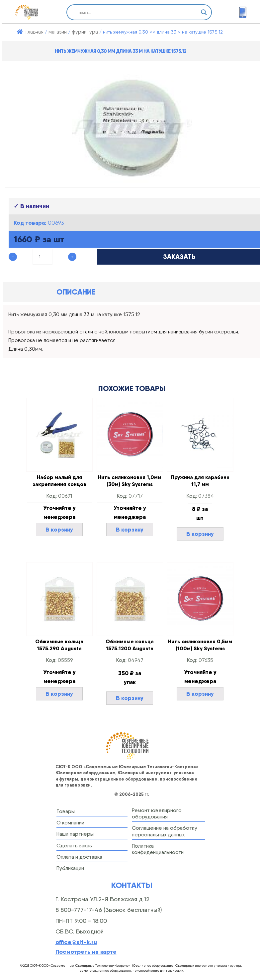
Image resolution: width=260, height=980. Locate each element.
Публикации (70, 868)
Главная (35, 32)
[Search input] (136, 12)
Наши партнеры (75, 834)
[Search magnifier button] (204, 12)
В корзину (59, 530)
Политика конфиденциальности (158, 849)
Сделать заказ (74, 846)
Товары (66, 811)
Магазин (58, 32)
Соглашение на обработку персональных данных (165, 831)
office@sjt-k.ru (76, 942)
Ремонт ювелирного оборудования (157, 813)
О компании (70, 823)
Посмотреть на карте (86, 952)
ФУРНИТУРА (85, 32)
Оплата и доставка (79, 857)
